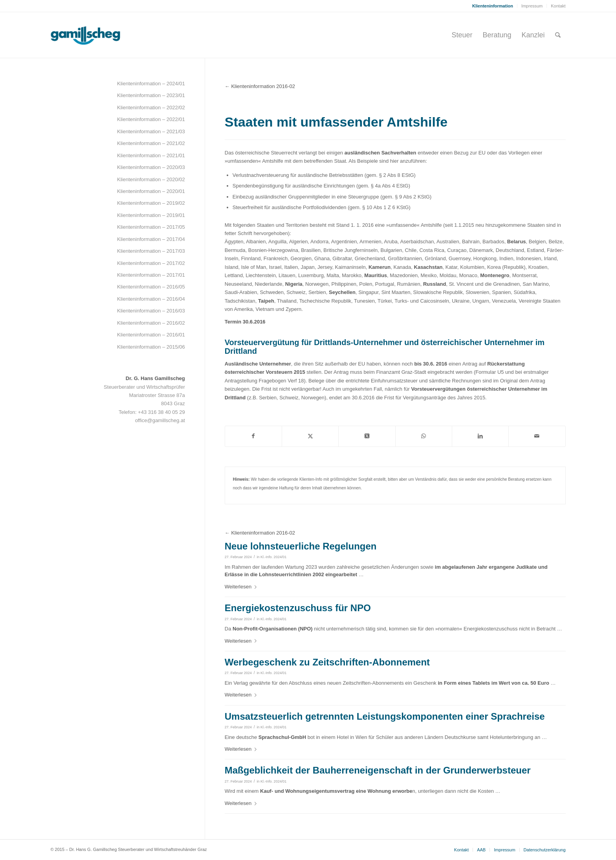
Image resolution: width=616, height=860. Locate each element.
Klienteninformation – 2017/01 (151, 275)
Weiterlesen (242, 587)
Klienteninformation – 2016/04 (151, 299)
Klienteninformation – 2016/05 (151, 287)
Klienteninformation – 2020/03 (151, 167)
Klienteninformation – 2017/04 (151, 239)
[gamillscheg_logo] (100, 35)
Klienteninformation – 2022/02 (151, 107)
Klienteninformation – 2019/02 (151, 203)
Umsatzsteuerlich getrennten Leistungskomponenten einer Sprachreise (385, 716)
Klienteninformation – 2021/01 (151, 155)
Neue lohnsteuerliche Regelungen (301, 546)
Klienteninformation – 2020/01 (151, 191)
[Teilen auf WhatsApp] (424, 436)
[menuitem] (493, 6)
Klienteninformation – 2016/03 (151, 311)
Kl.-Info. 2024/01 (273, 557)
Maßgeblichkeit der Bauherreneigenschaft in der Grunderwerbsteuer (378, 770)
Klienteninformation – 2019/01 (151, 215)
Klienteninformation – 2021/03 (151, 131)
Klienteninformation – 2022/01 (151, 119)
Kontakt (558, 6)
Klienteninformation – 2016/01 (151, 335)
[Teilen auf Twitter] (310, 436)
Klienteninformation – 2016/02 (151, 323)
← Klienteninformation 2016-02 (260, 86)
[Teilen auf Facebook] (253, 436)
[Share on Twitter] (367, 436)
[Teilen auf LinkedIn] (480, 436)
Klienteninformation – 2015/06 (151, 347)
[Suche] (558, 35)
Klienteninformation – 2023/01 (151, 95)
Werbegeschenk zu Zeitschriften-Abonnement (327, 662)
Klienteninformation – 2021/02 (151, 143)
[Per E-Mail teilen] (537, 436)
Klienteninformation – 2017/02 (151, 263)
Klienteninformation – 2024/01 (151, 84)
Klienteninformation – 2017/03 (151, 251)
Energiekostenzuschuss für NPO (298, 608)
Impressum (532, 6)
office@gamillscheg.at (160, 420)
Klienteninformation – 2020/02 (151, 179)
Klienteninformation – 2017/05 (151, 227)
